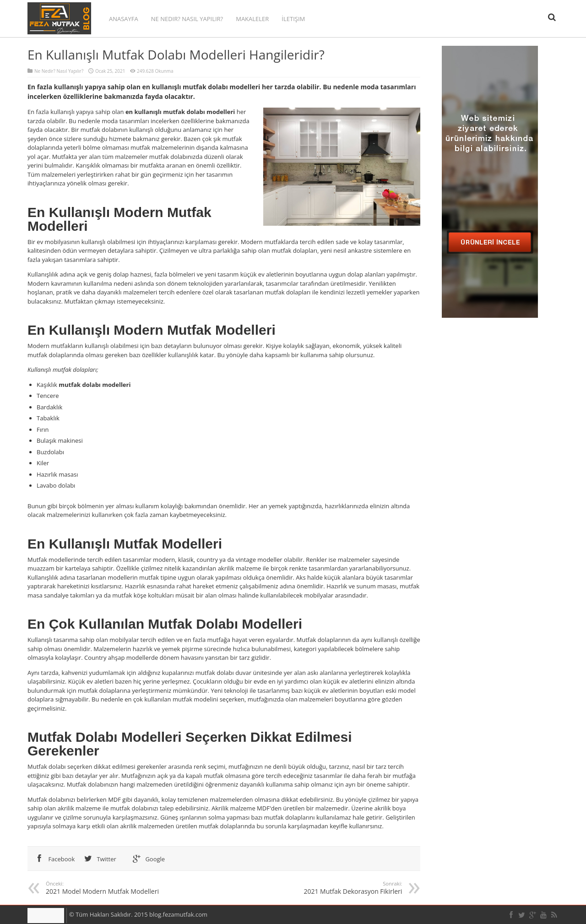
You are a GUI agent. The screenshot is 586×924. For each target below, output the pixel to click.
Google (147, 859)
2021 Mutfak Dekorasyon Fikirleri (317, 888)
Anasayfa (124, 19)
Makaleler (252, 19)
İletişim (293, 19)
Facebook (53, 859)
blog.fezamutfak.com (178, 914)
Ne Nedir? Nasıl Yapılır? (187, 19)
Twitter (98, 859)
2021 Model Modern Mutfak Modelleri (131, 888)
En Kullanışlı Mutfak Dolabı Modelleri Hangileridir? (176, 54)
